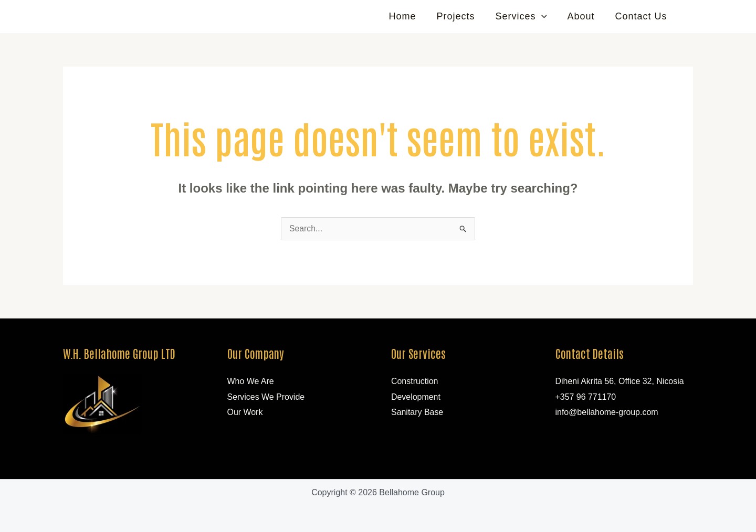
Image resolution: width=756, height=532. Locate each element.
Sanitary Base (417, 413)
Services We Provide (266, 397)
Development (416, 397)
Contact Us (642, 16)
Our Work (245, 413)
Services (525, 16)
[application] (545, 16)
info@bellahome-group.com (607, 413)
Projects (461, 16)
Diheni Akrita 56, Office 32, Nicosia (620, 381)
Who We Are (251, 381)
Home (409, 16)
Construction (415, 381)
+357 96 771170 (586, 397)
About (583, 16)
